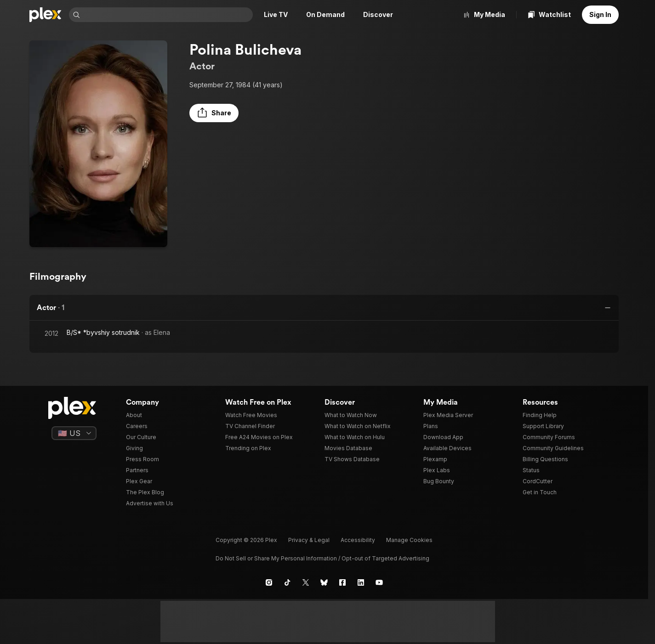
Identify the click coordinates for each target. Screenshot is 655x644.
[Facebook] (342, 582)
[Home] (46, 15)
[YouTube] (379, 582)
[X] (306, 582)
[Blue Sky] (324, 582)
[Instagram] (269, 582)
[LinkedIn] (361, 582)
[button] (214, 113)
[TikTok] (287, 582)
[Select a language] (74, 433)
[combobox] (167, 15)
